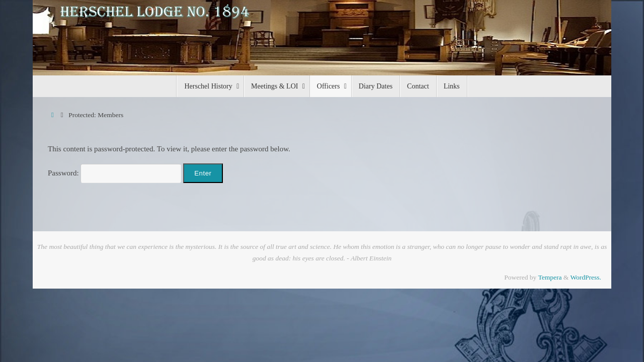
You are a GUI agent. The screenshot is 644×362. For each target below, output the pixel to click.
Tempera (550, 277)
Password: (114, 173)
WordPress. (586, 277)
